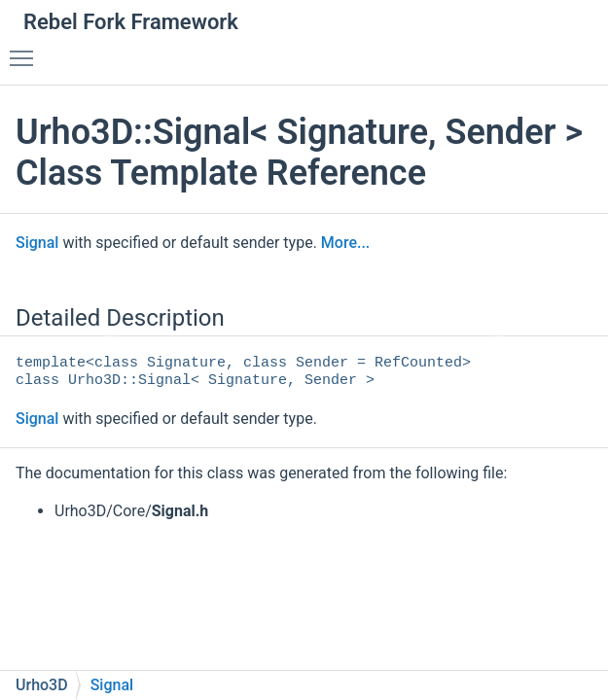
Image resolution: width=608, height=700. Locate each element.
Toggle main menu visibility (26, 50)
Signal (37, 243)
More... (345, 243)
